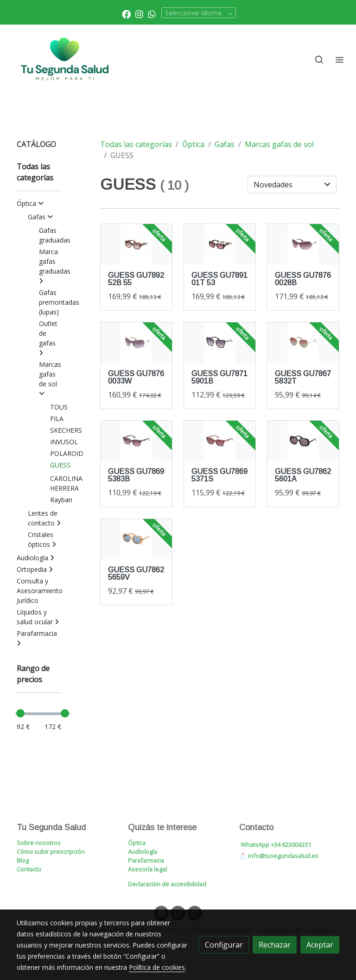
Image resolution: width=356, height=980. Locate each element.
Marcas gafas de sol (279, 144)
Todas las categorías (136, 144)
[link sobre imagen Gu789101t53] (220, 244)
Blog (23, 860)
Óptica (193, 144)
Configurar (224, 945)
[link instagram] (139, 14)
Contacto (29, 869)
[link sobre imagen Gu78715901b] (220, 343)
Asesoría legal (147, 869)
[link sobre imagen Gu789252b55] (136, 244)
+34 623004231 (291, 845)
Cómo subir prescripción (51, 852)
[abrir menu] (339, 59)
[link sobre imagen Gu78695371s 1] (220, 441)
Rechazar (275, 945)
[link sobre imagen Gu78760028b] (303, 244)
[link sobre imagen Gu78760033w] (136, 343)
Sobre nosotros (39, 843)
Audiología (143, 852)
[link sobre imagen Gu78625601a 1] (303, 441)
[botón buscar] (319, 59)
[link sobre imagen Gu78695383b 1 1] (136, 441)
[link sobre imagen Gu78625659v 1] (136, 539)
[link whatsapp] (152, 14)
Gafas (225, 144)
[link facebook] (126, 14)
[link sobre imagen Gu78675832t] (303, 343)
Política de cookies (157, 967)
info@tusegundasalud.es (283, 856)
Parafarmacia (146, 860)
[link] (65, 59)
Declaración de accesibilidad (167, 884)
